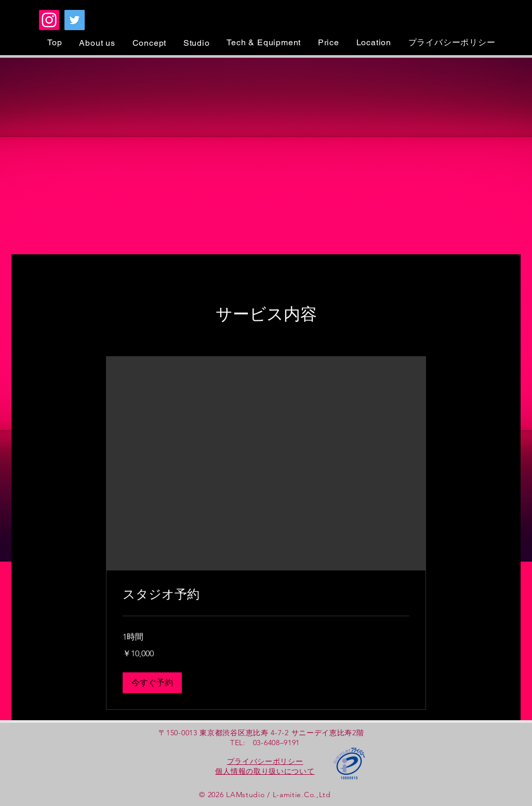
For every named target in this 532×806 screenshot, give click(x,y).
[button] (152, 683)
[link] (266, 595)
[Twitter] (75, 20)
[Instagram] (49, 20)
